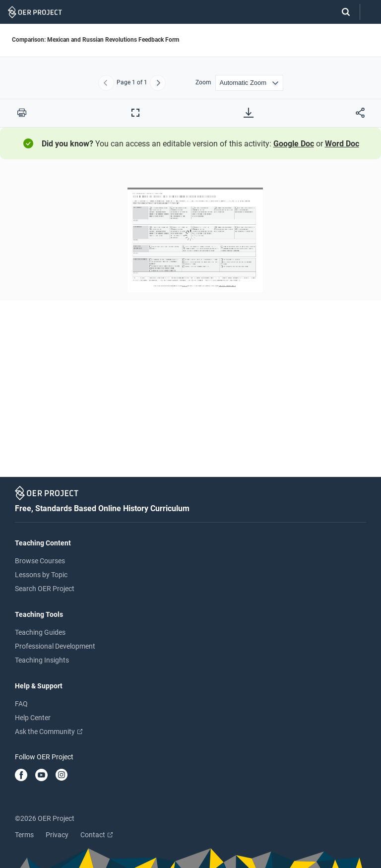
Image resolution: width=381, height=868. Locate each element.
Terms (24, 835)
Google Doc (294, 144)
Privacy (57, 835)
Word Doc (342, 144)
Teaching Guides (40, 632)
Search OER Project (45, 589)
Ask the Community (49, 732)
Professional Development (55, 646)
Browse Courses (40, 561)
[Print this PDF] (22, 113)
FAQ (21, 704)
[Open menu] (371, 12)
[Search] (341, 12)
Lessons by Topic (41, 575)
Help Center (33, 718)
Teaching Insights (42, 660)
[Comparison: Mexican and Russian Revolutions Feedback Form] (190, 321)
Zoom (203, 83)
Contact (96, 835)
